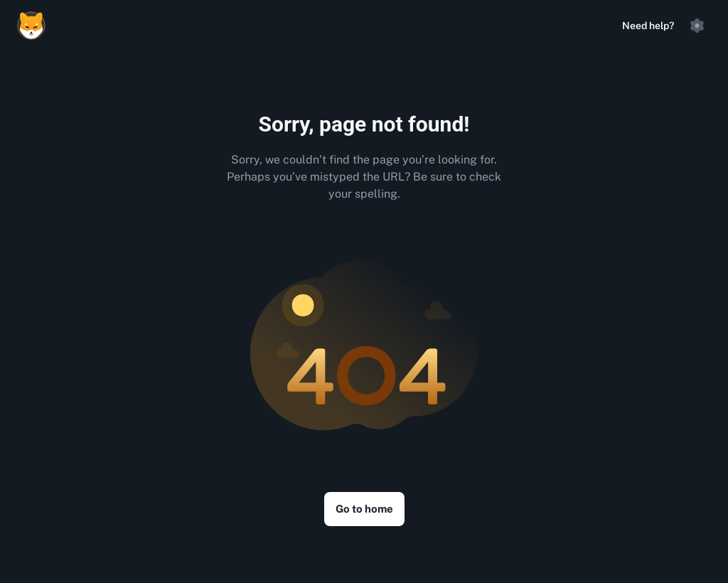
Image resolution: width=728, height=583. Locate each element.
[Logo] (31, 26)
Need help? (648, 26)
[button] (697, 26)
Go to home (364, 509)
